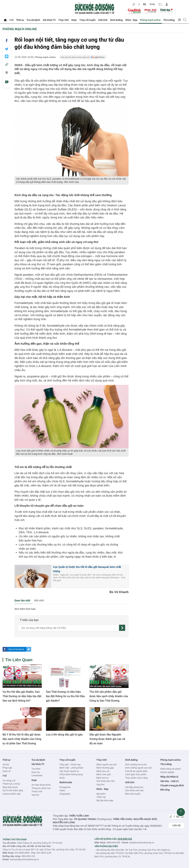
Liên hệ (176, 825)
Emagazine (65, 787)
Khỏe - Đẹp (131, 20)
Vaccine (35, 795)
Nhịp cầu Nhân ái (169, 777)
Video (62, 790)
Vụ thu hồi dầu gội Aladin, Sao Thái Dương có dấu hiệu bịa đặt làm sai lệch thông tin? (22, 696)
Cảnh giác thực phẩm (136, 774)
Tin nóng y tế (9, 781)
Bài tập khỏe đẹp (105, 800)
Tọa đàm (36, 769)
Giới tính (103, 20)
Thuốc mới (37, 791)
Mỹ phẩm (101, 794)
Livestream (37, 775)
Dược (74, 20)
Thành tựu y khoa (11, 784)
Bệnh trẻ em (102, 778)
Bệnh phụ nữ (103, 771)
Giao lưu (36, 772)
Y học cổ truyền (88, 20)
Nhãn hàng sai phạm (171, 769)
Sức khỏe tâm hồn (106, 781)
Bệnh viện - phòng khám (71, 768)
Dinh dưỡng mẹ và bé (136, 765)
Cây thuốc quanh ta (69, 771)
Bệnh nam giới (104, 774)
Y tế (11, 20)
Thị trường (169, 20)
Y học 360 (64, 20)
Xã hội (6, 765)
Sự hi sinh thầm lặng (13, 790)
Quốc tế (6, 771)
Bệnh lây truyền (133, 794)
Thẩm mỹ (101, 797)
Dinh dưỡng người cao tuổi (138, 768)
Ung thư (100, 784)
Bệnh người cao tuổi (106, 765)
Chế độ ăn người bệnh (136, 771)
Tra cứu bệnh (33, 20)
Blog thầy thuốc (10, 787)
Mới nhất (39, 600)
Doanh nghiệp (167, 772)
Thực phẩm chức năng (136, 778)
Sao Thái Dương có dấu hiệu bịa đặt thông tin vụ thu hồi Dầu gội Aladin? (65, 696)
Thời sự (20, 20)
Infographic (65, 794)
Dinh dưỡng (116, 20)
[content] (68, 628)
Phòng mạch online (150, 20)
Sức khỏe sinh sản (134, 790)
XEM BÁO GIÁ (125, 839)
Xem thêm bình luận (25, 609)
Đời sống (165, 790)
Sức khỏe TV (49, 20)
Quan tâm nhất (22, 600)
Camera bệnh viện (12, 794)
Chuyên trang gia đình (172, 785)
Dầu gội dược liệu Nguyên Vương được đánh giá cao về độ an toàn (107, 739)
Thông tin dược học (41, 788)
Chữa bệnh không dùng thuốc (71, 776)
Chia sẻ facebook (16, 649)
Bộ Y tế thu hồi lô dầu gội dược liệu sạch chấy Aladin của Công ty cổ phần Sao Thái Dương (22, 739)
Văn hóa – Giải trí (170, 781)
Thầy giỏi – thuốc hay (70, 765)
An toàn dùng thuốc (41, 785)
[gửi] (122, 628)
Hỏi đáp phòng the (134, 787)
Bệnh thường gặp (105, 768)
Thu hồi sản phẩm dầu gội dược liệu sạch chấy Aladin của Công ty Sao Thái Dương (109, 696)
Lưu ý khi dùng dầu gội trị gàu (64, 735)
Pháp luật (7, 768)
